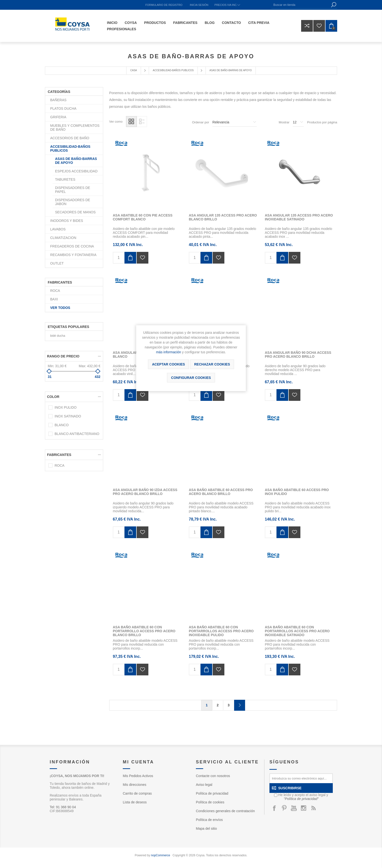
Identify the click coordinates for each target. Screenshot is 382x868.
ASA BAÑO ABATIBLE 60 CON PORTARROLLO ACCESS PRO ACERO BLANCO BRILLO (144, 631)
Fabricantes (59, 455)
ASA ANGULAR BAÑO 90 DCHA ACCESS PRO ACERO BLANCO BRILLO (298, 355)
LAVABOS (58, 229)
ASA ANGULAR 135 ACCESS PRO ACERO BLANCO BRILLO (223, 217)
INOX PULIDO (66, 407)
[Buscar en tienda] (301, 5)
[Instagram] (304, 808)
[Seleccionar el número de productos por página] (298, 122)
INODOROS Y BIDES (67, 221)
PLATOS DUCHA (63, 108)
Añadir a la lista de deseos (143, 258)
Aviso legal (204, 785)
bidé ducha (58, 336)
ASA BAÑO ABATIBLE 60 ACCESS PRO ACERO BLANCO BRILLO (221, 492)
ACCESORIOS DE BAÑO (70, 138)
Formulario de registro (164, 5)
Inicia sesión (199, 5)
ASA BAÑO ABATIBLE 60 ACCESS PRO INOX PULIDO (297, 492)
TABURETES (65, 179)
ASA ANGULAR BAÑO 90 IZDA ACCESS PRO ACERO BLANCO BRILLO (145, 492)
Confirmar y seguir (240, 705)
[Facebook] (274, 808)
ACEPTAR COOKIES (168, 364)
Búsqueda (334, 5)
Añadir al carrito (130, 258)
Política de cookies (210, 802)
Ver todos (60, 308)
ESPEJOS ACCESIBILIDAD (76, 171)
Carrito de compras (137, 793)
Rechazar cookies (212, 364)
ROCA (55, 291)
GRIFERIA (58, 117)
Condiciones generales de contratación (225, 811)
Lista (142, 122)
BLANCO (62, 425)
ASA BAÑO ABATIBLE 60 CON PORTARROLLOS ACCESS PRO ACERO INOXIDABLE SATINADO (297, 631)
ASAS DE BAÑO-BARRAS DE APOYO (76, 161)
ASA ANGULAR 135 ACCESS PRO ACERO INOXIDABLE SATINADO (299, 217)
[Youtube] (294, 808)
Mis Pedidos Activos (138, 776)
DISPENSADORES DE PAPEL (73, 190)
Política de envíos (209, 820)
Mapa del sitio (206, 829)
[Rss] (313, 808)
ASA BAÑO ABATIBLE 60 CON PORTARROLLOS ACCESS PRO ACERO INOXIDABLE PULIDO (221, 631)
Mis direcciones (134, 785)
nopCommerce (161, 855)
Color (53, 397)
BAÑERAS (58, 100)
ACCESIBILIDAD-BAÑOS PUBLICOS (70, 148)
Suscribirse (290, 788)
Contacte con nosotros (213, 776)
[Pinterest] (284, 808)
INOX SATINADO (68, 416)
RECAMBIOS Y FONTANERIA (73, 255)
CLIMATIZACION (63, 238)
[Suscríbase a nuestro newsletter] (301, 778)
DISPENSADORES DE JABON (73, 202)
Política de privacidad (212, 793)
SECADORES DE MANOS (75, 212)
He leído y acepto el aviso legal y (303, 797)
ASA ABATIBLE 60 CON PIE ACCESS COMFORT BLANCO (143, 217)
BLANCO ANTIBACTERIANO (77, 434)
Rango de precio (63, 356)
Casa (134, 70)
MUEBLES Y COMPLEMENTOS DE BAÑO (75, 128)
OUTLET (57, 263)
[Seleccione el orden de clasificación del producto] (235, 122)
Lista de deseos (135, 802)
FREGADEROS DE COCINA (72, 246)
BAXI (54, 299)
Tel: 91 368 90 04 (63, 807)
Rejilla (131, 122)
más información (168, 352)
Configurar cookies (191, 378)
